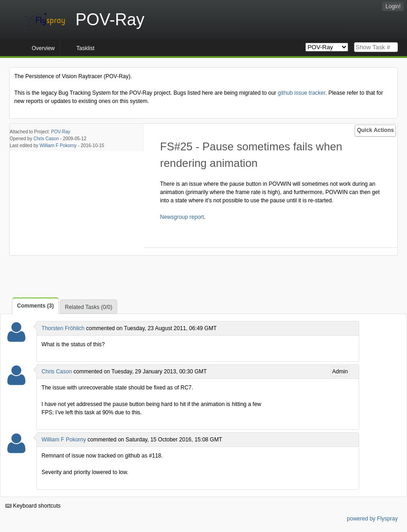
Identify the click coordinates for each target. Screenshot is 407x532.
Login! (393, 6)
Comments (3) (35, 306)
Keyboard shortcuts (33, 506)
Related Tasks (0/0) (89, 307)
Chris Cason (46, 139)
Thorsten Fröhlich (63, 328)
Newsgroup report (182, 217)
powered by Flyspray (372, 519)
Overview (43, 48)
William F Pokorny (58, 146)
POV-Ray (61, 132)
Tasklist (85, 48)
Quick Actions (375, 130)
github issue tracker (301, 93)
